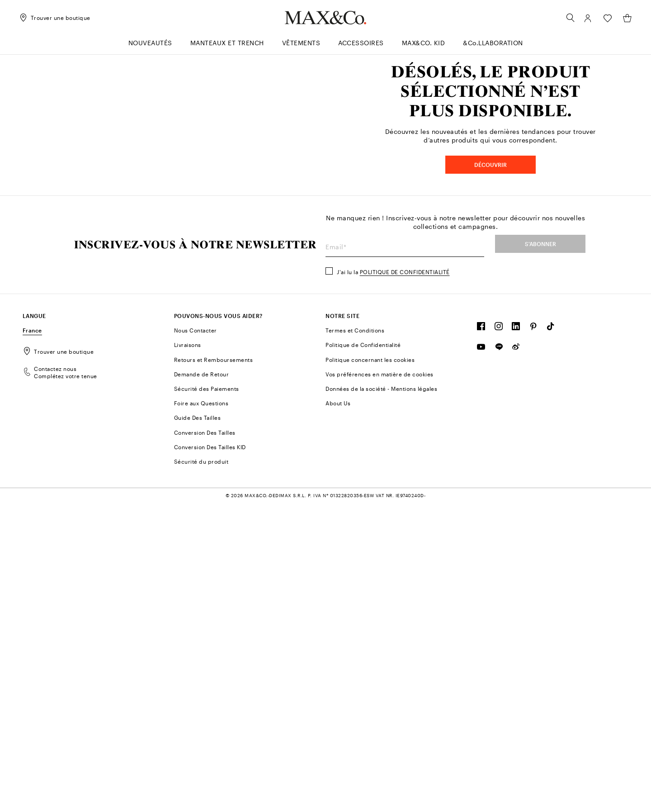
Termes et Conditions (355, 639)
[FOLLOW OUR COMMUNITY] (481, 637)
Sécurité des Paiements (207, 698)
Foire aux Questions (201, 712)
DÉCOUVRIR (491, 319)
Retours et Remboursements (214, 668)
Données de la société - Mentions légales (381, 698)
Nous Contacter (196, 639)
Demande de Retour (202, 683)
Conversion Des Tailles (205, 741)
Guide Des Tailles (198, 727)
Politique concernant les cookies (370, 668)
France (32, 639)
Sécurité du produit (201, 770)
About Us (338, 712)
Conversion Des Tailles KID (210, 756)
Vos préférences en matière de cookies (380, 683)
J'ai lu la (393, 581)
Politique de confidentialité (405, 581)
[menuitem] (150, 47)
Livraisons (188, 654)
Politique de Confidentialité (363, 654)
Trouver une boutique (58, 660)
